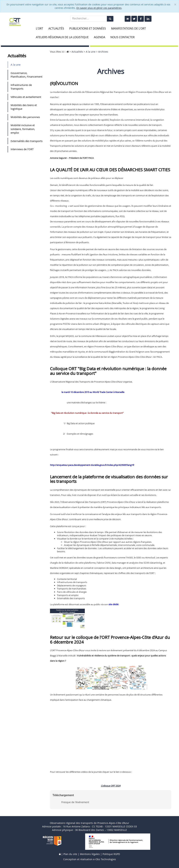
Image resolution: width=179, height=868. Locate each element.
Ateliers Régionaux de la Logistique (62, 37)
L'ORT (40, 28)
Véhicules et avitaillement (26, 97)
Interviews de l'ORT (22, 149)
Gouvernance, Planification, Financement (26, 75)
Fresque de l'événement (75, 802)
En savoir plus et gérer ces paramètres (99, 8)
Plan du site (70, 854)
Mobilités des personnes (25, 117)
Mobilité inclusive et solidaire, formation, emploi (23, 129)
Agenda (100, 37)
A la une (15, 65)
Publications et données (88, 28)
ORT (113, 786)
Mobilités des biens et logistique (24, 107)
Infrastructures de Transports (21, 87)
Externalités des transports (27, 141)
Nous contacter (122, 37)
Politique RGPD (111, 854)
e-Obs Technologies (105, 859)
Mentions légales (90, 854)
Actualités (56, 28)
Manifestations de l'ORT (129, 28)
